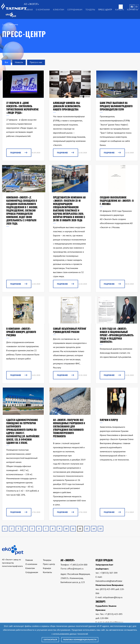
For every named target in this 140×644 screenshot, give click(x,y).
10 (66, 529)
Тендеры (90, 10)
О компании (43, 10)
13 (87, 529)
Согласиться (50, 640)
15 (100, 529)
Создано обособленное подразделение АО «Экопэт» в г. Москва (117, 201)
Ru (132, 7)
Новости (19, 62)
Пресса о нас (36, 62)
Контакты (132, 10)
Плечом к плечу (109, 420)
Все (6, 62)
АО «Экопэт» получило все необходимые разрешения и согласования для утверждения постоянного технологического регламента (69, 428)
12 (80, 529)
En (136, 7)
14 (94, 529)
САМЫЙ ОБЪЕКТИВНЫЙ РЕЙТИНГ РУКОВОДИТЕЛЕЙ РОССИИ (70, 330)
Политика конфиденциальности (80, 640)
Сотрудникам (75, 10)
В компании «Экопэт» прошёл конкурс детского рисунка (21, 332)
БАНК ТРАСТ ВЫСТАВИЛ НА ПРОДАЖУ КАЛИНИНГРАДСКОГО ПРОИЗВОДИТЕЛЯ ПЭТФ (116, 106)
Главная (28, 10)
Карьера (120, 10)
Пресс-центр (105, 10)
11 (73, 529)
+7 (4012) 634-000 (79, 565)
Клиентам (59, 10)
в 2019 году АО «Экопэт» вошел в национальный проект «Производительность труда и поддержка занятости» (117, 335)
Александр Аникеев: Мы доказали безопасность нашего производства (67, 106)
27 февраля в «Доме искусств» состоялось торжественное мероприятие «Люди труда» (22, 108)
